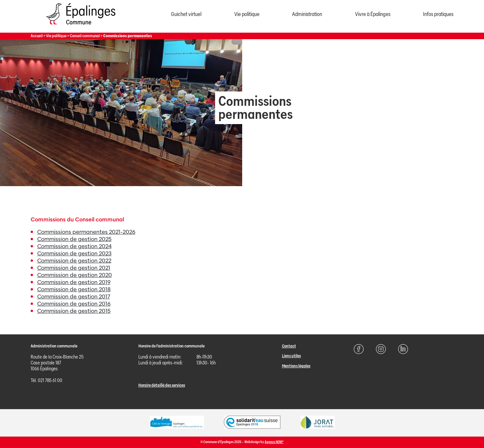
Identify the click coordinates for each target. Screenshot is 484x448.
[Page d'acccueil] (81, 26)
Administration (307, 14)
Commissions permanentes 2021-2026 (86, 232)
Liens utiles (291, 356)
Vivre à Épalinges (373, 14)
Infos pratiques (438, 14)
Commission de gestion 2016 (74, 304)
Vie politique (247, 14)
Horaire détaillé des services (162, 385)
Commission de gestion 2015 (74, 311)
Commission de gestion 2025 (74, 239)
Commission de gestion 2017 (74, 297)
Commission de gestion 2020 (75, 275)
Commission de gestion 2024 (74, 246)
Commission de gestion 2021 (74, 268)
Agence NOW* (274, 442)
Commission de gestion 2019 (74, 282)
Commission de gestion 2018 (74, 289)
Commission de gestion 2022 (74, 261)
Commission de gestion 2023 (74, 254)
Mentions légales (296, 366)
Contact (289, 346)
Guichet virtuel (186, 14)
